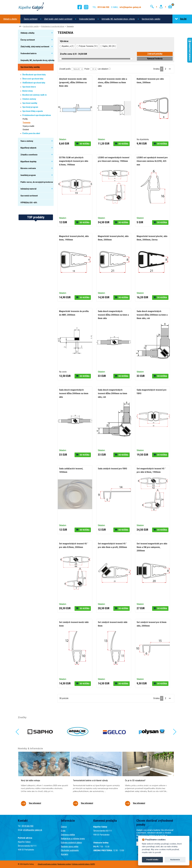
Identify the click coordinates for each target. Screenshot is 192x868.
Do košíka (85, 144)
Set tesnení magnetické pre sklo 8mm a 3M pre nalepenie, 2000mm (152, 547)
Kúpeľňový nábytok (28, 148)
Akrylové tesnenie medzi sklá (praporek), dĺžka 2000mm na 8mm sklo (73, 82)
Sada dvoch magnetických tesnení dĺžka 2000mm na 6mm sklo (74, 393)
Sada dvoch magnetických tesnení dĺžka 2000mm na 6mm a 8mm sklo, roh (152, 315)
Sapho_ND (108, 46)
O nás (63, 831)
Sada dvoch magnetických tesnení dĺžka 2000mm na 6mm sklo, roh (112, 393)
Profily (25, 119)
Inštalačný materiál (28, 189)
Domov (64, 827)
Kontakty (65, 854)
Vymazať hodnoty (155, 59)
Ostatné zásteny (29, 99)
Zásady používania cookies (47, 864)
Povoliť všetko (152, 860)
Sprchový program (30, 107)
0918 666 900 (28, 826)
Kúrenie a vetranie (28, 168)
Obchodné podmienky (70, 850)
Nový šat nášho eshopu (30, 780)
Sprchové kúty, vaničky (151, 19)
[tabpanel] (44, 781)
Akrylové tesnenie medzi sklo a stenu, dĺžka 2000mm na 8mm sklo (112, 82)
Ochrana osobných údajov (71, 843)
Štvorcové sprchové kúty (33, 79)
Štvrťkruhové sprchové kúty (34, 75)
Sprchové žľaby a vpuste (33, 111)
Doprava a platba (68, 835)
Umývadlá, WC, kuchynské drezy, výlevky (118, 19)
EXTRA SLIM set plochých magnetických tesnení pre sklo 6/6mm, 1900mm (74, 161)
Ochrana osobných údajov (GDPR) (83, 864)
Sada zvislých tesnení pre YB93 (112, 469)
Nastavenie (175, 860)
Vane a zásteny (27, 141)
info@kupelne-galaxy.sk (33, 830)
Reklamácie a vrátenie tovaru (73, 839)
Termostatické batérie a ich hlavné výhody (90, 780)
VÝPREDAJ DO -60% (29, 203)
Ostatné (26, 130)
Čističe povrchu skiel (31, 133)
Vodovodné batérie (87, 19)
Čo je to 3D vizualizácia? (135, 780)
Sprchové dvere (29, 87)
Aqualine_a (67, 46)
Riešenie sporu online (70, 846)
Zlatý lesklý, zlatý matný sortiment (58, 19)
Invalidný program (28, 175)
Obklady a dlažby (10, 19)
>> (170, 69)
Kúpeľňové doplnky (28, 162)
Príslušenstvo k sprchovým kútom (53, 26)
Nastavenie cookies (64, 864)
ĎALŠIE (181, 19)
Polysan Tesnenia (87, 46)
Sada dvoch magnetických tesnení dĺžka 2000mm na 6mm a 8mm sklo (113, 315)
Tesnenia (70, 26)
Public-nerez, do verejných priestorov (37, 182)
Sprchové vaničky (30, 103)
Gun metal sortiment (29, 196)
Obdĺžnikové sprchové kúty (34, 83)
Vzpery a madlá (28, 126)
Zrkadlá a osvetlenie (29, 155)
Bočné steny (28, 91)
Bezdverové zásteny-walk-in (34, 95)
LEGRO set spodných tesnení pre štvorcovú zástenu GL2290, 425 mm (152, 161)
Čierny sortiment (31, 19)
